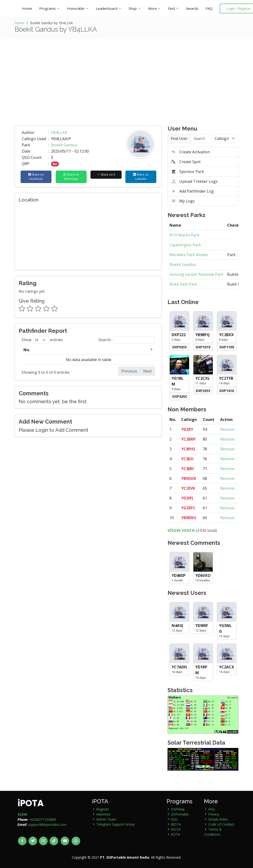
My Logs (183, 201)
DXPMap (178, 809)
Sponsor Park (188, 172)
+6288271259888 (43, 819)
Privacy (214, 814)
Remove (227, 429)
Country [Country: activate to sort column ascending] (114, 350)
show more (181, 530)
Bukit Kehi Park (183, 284)
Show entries (42, 340)
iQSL (174, 819)
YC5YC (22, 814)
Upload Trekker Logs (195, 181)
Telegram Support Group (115, 824)
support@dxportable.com (47, 825)
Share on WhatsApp (71, 177)
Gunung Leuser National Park (196, 274)
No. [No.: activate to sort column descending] (27, 350)
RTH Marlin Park (184, 235)
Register (103, 809)
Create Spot (186, 162)
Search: (127, 340)
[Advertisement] (127, 89)
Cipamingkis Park (185, 245)
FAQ (209, 8)
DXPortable (180, 814)
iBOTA (176, 824)
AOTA (175, 834)
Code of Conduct (221, 824)
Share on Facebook (36, 177)
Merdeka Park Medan (189, 255)
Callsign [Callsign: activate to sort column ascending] (63, 350)
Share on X (106, 175)
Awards (192, 8)
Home (27, 8)
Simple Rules (218, 819)
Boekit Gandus (64, 145)
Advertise (103, 814)
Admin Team (106, 819)
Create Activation (191, 152)
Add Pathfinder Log (193, 191)
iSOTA (176, 829)
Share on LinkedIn (141, 177)
